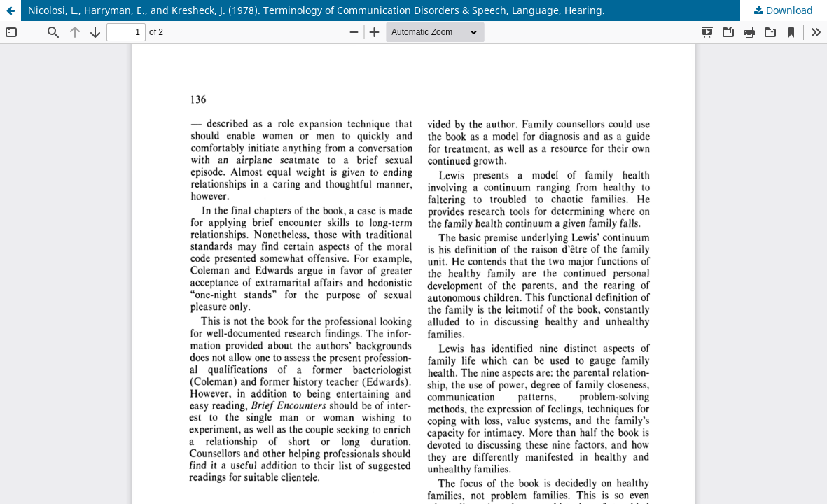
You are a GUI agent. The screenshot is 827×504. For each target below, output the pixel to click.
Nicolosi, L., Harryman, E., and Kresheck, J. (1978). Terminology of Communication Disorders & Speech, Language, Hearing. (317, 10)
